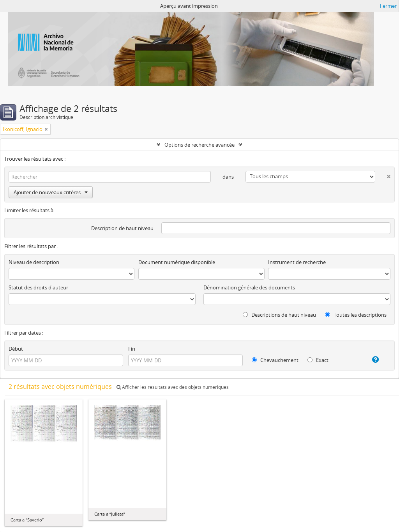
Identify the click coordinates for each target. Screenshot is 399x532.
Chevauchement (275, 360)
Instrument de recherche (297, 262)
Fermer (388, 6)
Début (16, 349)
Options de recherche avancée (199, 145)
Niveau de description (34, 262)
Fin (132, 349)
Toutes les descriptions (356, 315)
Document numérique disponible (177, 262)
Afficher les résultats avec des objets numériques (173, 387)
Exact (318, 360)
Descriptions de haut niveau (279, 315)
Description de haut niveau (122, 228)
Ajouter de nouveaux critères (51, 192)
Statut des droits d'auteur (38, 287)
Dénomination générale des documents (249, 287)
